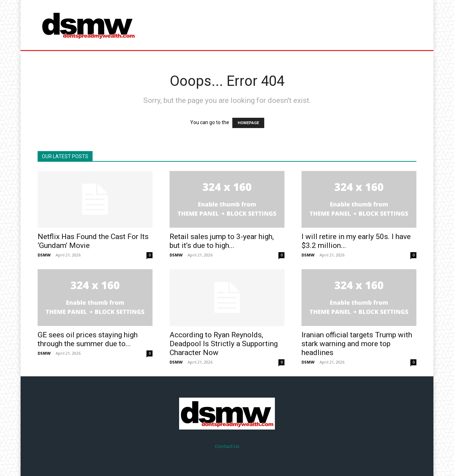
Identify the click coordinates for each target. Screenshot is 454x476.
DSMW (44, 255)
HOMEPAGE (248, 123)
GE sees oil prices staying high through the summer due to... (88, 339)
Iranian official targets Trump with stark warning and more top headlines (357, 344)
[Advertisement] (286, 25)
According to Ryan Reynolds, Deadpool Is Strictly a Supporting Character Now (224, 344)
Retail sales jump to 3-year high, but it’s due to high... (222, 241)
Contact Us (227, 446)
